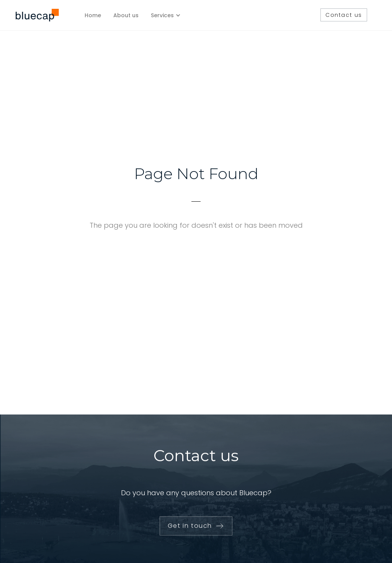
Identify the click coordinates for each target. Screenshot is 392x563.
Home (93, 15)
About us (126, 15)
